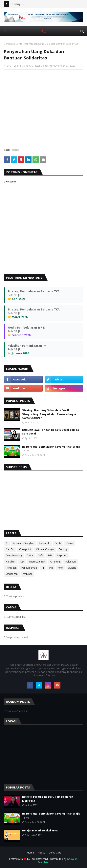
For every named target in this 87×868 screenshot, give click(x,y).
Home (30, 853)
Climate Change (45, 549)
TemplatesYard (39, 859)
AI (7, 543)
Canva (70, 543)
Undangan (12, 574)
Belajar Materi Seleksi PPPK (40, 830)
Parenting (55, 562)
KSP (22, 562)
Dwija (30, 555)
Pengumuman (29, 568)
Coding (63, 549)
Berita (19, 44)
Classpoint (25, 549)
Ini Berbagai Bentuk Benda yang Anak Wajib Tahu (51, 449)
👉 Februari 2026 (19, 335)
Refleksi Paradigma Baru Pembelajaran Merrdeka (48, 799)
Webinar (27, 574)
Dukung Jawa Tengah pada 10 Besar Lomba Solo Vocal (51, 432)
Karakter (11, 562)
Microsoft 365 (37, 562)
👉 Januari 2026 (18, 353)
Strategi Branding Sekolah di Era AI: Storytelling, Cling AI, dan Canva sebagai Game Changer (49, 414)
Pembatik (11, 568)
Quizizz (72, 568)
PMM (60, 568)
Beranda (9, 44)
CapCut (10, 549)
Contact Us (55, 853)
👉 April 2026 (16, 299)
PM (51, 568)
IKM (50, 555)
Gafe (41, 555)
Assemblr (44, 543)
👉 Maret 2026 (18, 317)
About (41, 853)
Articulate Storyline (24, 543)
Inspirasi (62, 555)
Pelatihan (71, 562)
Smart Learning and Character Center (28, 66)
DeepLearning (14, 555)
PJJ (43, 568)
